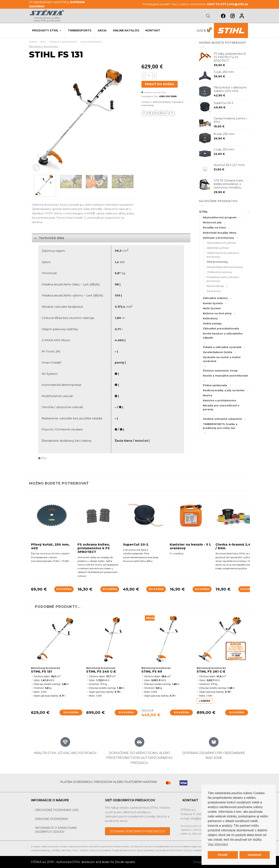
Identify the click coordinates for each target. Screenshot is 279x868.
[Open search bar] (208, 16)
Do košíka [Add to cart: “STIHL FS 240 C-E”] (126, 712)
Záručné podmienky (52, 819)
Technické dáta (48, 238)
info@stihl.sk (238, 4)
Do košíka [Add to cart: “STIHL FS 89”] (181, 712)
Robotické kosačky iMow (220, 233)
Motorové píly (212, 222)
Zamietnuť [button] (254, 855)
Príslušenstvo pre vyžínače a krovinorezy (223, 279)
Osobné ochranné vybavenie (222, 419)
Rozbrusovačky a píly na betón (224, 390)
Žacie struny (214, 291)
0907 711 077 (217, 4)
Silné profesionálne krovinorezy (225, 267)
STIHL (43, 42)
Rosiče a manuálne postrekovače (225, 376)
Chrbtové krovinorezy (219, 272)
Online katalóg (126, 30)
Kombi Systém (213, 303)
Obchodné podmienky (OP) (57, 810)
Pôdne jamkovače (215, 385)
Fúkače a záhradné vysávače (222, 347)
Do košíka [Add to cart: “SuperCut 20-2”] (156, 589)
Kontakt (153, 30)
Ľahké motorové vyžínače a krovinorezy (223, 255)
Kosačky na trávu (214, 228)
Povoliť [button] (223, 855)
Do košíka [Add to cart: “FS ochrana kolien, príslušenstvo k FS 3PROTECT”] (110, 589)
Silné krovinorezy (91, 42)
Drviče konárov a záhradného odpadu (223, 336)
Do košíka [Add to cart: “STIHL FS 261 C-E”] (237, 712)
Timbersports (80, 30)
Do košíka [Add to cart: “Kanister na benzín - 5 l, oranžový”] (202, 589)
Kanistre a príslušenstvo (219, 400)
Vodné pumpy (212, 323)
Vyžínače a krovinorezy (63, 42)
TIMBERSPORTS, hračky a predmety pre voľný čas (220, 426)
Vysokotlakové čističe (218, 352)
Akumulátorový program (220, 217)
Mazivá (208, 395)
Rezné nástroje (215, 286)
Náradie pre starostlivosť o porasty (221, 407)
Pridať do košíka (160, 84)
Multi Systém (212, 308)
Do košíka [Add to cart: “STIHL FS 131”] (71, 712)
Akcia (102, 30)
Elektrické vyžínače (218, 248)
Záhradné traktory (215, 298)
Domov (33, 42)
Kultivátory (210, 318)
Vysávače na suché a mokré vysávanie (222, 359)
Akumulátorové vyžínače (221, 243)
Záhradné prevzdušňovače (221, 329)
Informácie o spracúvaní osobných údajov (56, 830)
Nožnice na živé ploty (217, 313)
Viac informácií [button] (218, 844)
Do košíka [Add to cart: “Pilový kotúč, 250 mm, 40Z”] (64, 589)
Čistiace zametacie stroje (220, 371)
